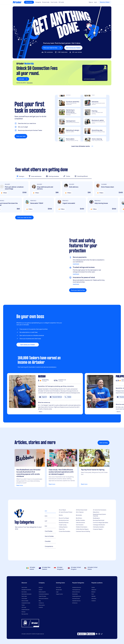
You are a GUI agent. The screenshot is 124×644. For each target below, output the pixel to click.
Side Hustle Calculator (26, 594)
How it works (24, 587)
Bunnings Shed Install (99, 520)
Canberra (94, 601)
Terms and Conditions (43, 599)
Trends (23, 605)
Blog (40, 601)
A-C (46, 511)
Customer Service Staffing (83, 531)
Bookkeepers (96, 518)
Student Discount (25, 610)
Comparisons (49, 546)
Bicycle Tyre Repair (64, 518)
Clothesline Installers (98, 527)
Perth (93, 594)
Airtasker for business (26, 590)
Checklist (48, 541)
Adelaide (93, 596)
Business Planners (64, 523)
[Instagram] (99, 634)
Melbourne (94, 590)
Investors (41, 607)
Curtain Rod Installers (65, 531)
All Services (75, 603)
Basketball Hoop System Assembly (99, 515)
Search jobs (24, 596)
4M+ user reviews (77, 52)
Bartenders (79, 515)
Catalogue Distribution (99, 525)
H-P (46, 521)
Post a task (29, 2)
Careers (40, 590)
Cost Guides (49, 531)
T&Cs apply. (30, 83)
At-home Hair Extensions (100, 510)
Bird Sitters (79, 518)
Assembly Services (76, 601)
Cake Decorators (80, 523)
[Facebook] (97, 634)
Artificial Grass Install (82, 510)
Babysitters (96, 512)
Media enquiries (42, 592)
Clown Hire (62, 529)
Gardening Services (77, 596)
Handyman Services (77, 587)
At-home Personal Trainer (66, 512)
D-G (46, 516)
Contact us (41, 603)
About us (41, 587)
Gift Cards (24, 607)
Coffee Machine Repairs (82, 529)
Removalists (75, 594)
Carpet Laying (63, 525)
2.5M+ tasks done (63, 52)
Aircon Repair (62, 510)
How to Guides (49, 536)
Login (57, 592)
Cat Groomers (80, 525)
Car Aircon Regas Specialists (101, 523)
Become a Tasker (105, 2)
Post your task (21, 136)
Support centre (59, 594)
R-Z (46, 526)
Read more (20, 485)
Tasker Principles (42, 596)
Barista (61, 515)
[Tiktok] (102, 634)
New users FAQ (25, 614)
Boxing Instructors (64, 520)
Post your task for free (24, 217)
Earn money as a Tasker (73, 48)
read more (76, 264)
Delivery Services (76, 592)
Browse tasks (59, 590)
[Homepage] (17, 2)
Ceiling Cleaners (63, 527)
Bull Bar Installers (81, 520)
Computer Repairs (98, 529)
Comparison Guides (26, 603)
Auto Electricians (76, 599)
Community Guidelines (44, 594)
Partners (23, 612)
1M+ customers (49, 52)
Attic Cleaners (80, 512)
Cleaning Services (76, 590)
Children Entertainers (82, 527)
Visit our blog (104, 443)
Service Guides (25, 601)
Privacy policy (42, 605)
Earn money (24, 592)
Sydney (93, 587)
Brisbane (93, 592)
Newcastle (94, 599)
